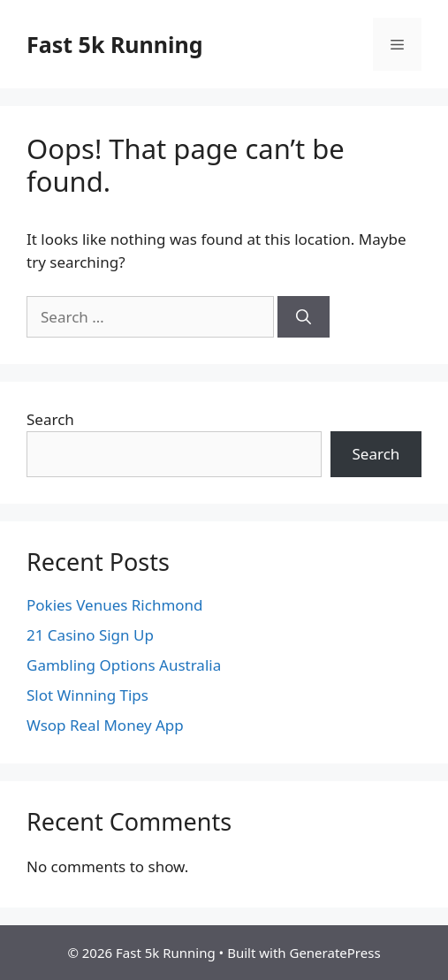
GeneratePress (334, 953)
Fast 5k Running (115, 44)
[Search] (304, 317)
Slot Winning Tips (87, 695)
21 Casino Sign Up (90, 635)
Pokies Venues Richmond (115, 605)
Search (50, 419)
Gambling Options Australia (124, 665)
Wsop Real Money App (105, 725)
